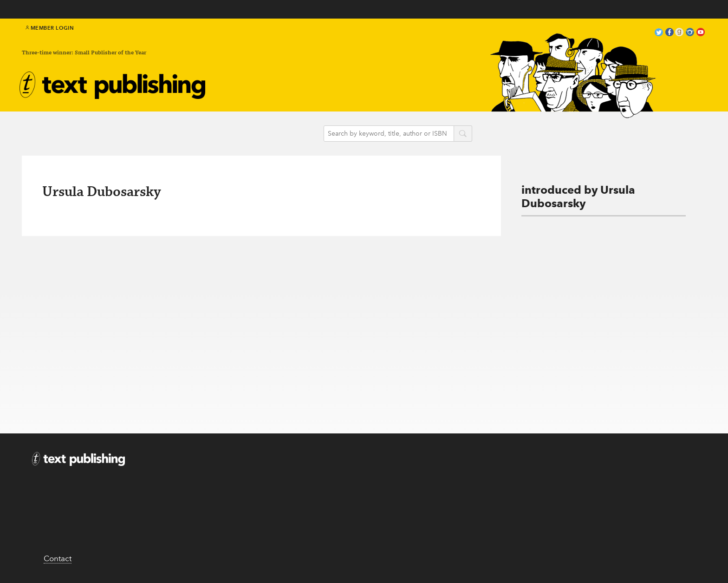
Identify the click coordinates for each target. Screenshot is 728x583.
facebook (669, 33)
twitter (659, 33)
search (463, 134)
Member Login (50, 28)
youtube (701, 33)
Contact (58, 558)
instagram (690, 33)
